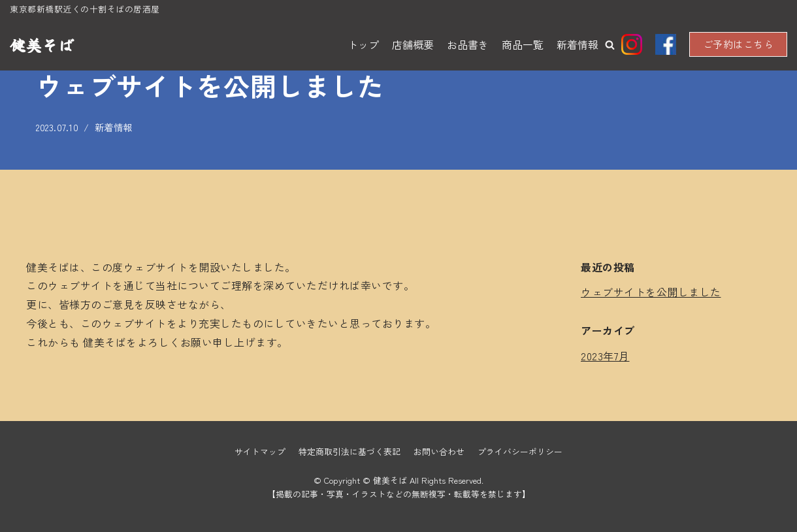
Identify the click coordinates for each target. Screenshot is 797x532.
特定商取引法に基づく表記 (350, 451)
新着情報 (577, 44)
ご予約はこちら (739, 44)
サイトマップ (260, 451)
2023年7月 (605, 356)
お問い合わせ (439, 451)
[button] (610, 45)
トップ (363, 44)
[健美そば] (42, 45)
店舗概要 (413, 44)
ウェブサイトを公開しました (651, 292)
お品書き (468, 44)
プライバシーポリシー (520, 451)
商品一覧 (523, 44)
